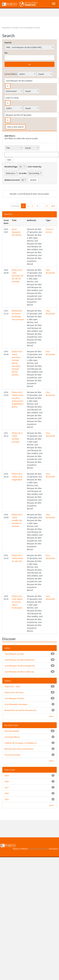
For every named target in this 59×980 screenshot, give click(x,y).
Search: (8, 43)
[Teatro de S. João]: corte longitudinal (17, 477)
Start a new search (15, 127)
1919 (7, 776)
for (6, 53)
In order (23, 173)
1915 (7, 799)
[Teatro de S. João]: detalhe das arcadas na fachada (17, 520)
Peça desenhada (50, 271)
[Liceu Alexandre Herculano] (16, 232)
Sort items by (35, 167)
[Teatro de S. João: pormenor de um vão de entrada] (18, 276)
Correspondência (12, 737)
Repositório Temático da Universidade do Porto (21, 28)
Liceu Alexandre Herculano (16, 704)
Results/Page (11, 167)
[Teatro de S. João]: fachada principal (17, 437)
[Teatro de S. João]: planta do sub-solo (17, 558)
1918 (7, 782)
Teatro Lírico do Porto (14, 692)
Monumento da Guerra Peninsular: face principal (18, 315)
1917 (7, 787)
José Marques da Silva (14, 654)
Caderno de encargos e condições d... (21, 743)
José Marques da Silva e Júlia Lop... (20, 672)
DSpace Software (20, 849)
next (53, 206)
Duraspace (54, 849)
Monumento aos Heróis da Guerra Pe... (21, 710)
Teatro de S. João (12, 686)
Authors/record (12, 180)
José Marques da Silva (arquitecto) (20, 666)
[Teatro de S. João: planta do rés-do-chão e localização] (17, 602)
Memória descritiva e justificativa (19, 749)
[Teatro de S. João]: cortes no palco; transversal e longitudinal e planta (18, 399)
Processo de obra (50, 231)
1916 (7, 793)
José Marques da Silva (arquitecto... (20, 660)
